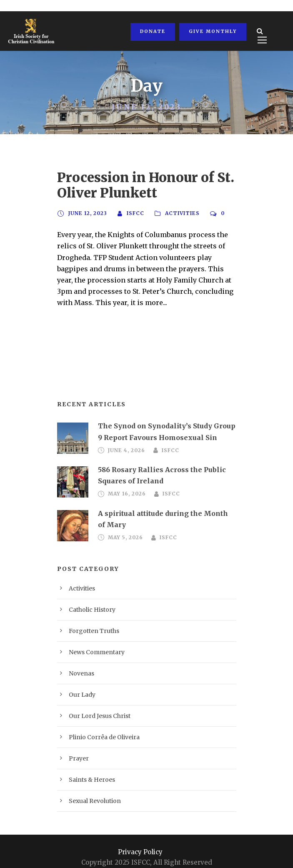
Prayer (76, 745)
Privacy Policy (140, 839)
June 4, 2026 (125, 439)
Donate (152, 31)
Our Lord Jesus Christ (94, 703)
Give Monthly (211, 31)
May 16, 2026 (125, 483)
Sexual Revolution (90, 788)
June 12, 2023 (87, 213)
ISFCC (134, 213)
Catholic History (88, 597)
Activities (180, 213)
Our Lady (80, 682)
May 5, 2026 (124, 515)
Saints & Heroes (88, 767)
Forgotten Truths (88, 618)
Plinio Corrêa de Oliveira (98, 724)
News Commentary (91, 639)
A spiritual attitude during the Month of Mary (164, 502)
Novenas (79, 660)
